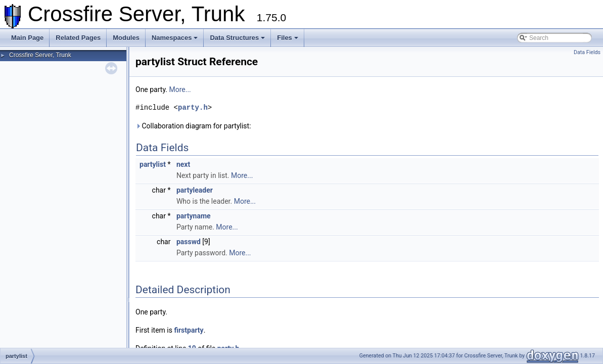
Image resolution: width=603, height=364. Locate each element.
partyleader (195, 190)
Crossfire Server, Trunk (40, 55)
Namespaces (175, 38)
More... (180, 89)
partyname (194, 216)
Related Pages (78, 38)
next (183, 164)
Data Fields (587, 52)
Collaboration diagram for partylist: (193, 126)
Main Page (27, 38)
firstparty (189, 330)
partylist (153, 164)
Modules (126, 38)
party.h (193, 107)
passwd (189, 242)
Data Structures (237, 38)
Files (288, 38)
